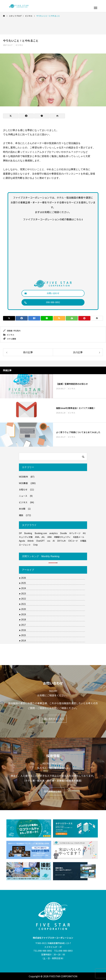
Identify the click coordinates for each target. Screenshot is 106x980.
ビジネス (19, 45)
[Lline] (42, 116)
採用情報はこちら (53, 791)
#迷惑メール (79, 537)
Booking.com (41, 533)
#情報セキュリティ (62, 537)
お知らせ (23, 489)
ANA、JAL (40, 537)
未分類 (22, 509)
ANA (50, 537)
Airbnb (31, 541)
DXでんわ (62, 541)
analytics (54, 533)
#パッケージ (75, 533)
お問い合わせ (42, 293)
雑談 (21, 515)
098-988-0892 (42, 302)
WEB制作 (23, 477)
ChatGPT (40, 541)
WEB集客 (23, 483)
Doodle (64, 533)
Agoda (22, 541)
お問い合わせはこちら (53, 719)
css (49, 541)
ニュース (23, 496)
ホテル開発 (12, 339)
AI (54, 541)
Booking (28, 533)
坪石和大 (17, 331)
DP (20, 533)
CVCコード (73, 541)
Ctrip (35, 545)
